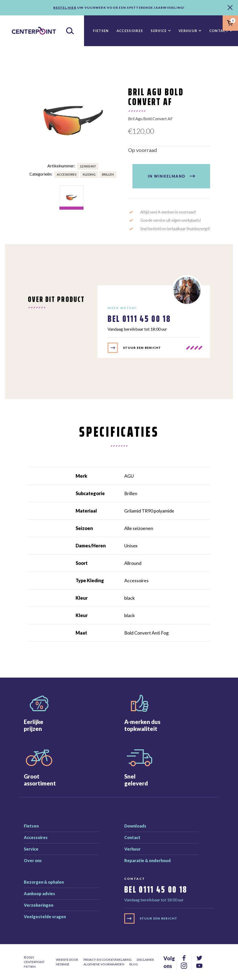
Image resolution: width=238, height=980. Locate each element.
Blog (134, 964)
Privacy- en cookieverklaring (108, 960)
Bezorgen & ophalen (44, 882)
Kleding (89, 174)
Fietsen (101, 31)
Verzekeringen (39, 905)
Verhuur (188, 31)
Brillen (108, 174)
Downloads (135, 826)
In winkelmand (167, 176)
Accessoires (130, 31)
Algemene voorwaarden (104, 964)
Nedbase (63, 964)
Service (159, 31)
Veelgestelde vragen (45, 917)
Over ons (33, 860)
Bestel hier (65, 8)
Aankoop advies (39, 894)
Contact (219, 31)
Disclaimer (145, 960)
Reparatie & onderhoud (147, 860)
